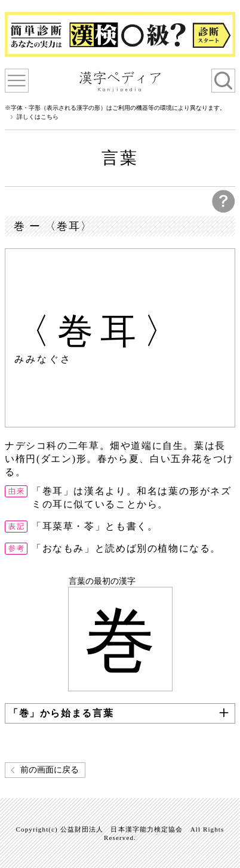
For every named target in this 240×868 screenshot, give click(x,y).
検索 (223, 81)
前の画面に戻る (50, 770)
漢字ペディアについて (17, 81)
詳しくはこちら (38, 117)
